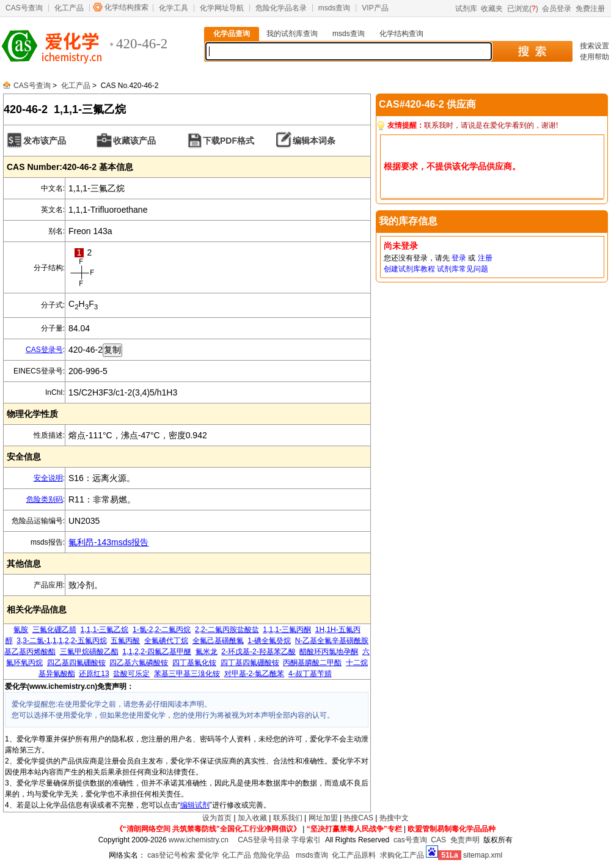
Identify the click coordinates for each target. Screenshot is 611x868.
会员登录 (557, 9)
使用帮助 (595, 57)
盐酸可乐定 (131, 674)
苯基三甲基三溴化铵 (187, 674)
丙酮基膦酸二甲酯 (312, 663)
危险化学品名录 (281, 8)
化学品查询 (232, 34)
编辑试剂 (195, 805)
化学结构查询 (401, 34)
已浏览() (523, 9)
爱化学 (208, 855)
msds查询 (335, 8)
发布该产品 (45, 141)
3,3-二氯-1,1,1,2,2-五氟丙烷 (61, 641)
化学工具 (174, 8)
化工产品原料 (354, 855)
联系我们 (288, 818)
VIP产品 (375, 8)
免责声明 (465, 840)
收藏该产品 (134, 141)
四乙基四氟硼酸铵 (76, 663)
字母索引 (306, 840)
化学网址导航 (222, 8)
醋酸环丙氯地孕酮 (329, 652)
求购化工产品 (402, 855)
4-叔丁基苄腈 (310, 674)
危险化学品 (271, 855)
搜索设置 (595, 46)
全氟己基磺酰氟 (218, 641)
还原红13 (94, 674)
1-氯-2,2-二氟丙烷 (162, 630)
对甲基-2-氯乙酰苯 (254, 674)
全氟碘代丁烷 (166, 641)
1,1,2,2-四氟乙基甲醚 (157, 652)
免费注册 (590, 9)
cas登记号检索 (171, 855)
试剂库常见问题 (463, 269)
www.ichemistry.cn (199, 840)
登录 (459, 258)
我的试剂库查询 (292, 34)
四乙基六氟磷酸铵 (139, 663)
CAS (438, 840)
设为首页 (217, 818)
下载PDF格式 (229, 141)
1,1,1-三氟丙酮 (287, 630)
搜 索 (532, 51)
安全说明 (48, 478)
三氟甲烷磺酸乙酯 (89, 652)
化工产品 (69, 8)
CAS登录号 (44, 350)
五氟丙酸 (125, 641)
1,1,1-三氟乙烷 (105, 630)
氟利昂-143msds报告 (108, 542)
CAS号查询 (24, 8)
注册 (485, 258)
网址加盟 (323, 818)
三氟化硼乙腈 (54, 630)
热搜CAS (358, 818)
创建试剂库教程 (409, 269)
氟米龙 (207, 652)
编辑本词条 (314, 141)
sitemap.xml (483, 855)
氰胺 (21, 630)
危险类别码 (45, 499)
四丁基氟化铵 (194, 663)
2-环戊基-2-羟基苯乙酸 (258, 652)
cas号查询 (410, 840)
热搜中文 (394, 818)
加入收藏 (252, 818)
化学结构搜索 (126, 7)
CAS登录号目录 (264, 840)
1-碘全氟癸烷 (269, 641)
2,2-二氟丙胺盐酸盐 (227, 630)
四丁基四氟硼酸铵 (250, 663)
